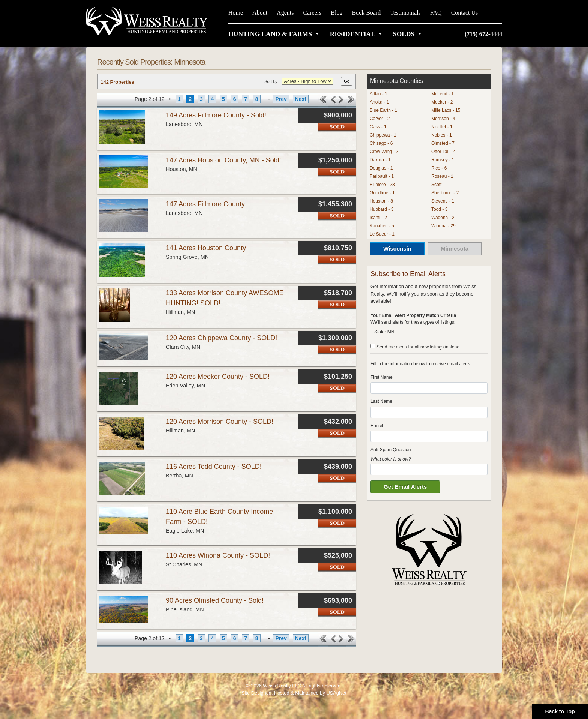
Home (236, 13)
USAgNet (336, 693)
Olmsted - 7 (443, 143)
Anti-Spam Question (391, 450)
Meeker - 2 (442, 102)
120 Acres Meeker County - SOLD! (218, 377)
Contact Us (465, 13)
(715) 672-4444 (483, 34)
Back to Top (560, 711)
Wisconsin (397, 248)
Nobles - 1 (442, 135)
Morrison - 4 (443, 119)
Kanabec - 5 (382, 226)
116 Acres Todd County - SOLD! (214, 467)
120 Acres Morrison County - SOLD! (220, 422)
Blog (337, 13)
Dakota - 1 (380, 160)
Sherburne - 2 (445, 193)
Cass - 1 (378, 127)
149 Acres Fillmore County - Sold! (216, 115)
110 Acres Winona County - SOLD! (218, 555)
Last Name (381, 401)
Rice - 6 (439, 168)
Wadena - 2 (443, 218)
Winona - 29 (443, 226)
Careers (312, 13)
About (260, 13)
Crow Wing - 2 (384, 152)
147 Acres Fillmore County (205, 204)
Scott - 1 (440, 185)
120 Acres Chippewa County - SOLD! (221, 338)
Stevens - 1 (443, 201)
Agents (285, 13)
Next (301, 99)
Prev (281, 99)
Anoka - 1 (379, 102)
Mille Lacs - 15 (446, 110)
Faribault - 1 (382, 176)
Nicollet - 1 (442, 127)
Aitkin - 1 (379, 94)
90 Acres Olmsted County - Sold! (215, 600)
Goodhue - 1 (382, 193)
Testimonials (405, 13)
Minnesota (454, 248)
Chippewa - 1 (383, 135)
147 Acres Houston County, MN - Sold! (223, 160)
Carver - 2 (380, 119)
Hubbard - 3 (382, 209)
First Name (382, 377)
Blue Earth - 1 (383, 110)
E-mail (377, 426)
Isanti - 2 (378, 218)
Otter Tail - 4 (443, 152)
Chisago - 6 (381, 143)
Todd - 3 (439, 209)
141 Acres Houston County (206, 248)
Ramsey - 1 (443, 160)
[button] (275, 34)
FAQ (436, 13)
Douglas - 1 (381, 168)
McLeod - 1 (442, 94)
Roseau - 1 (442, 176)
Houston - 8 (381, 201)
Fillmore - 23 (382, 185)
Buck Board (366, 13)
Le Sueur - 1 (382, 234)
